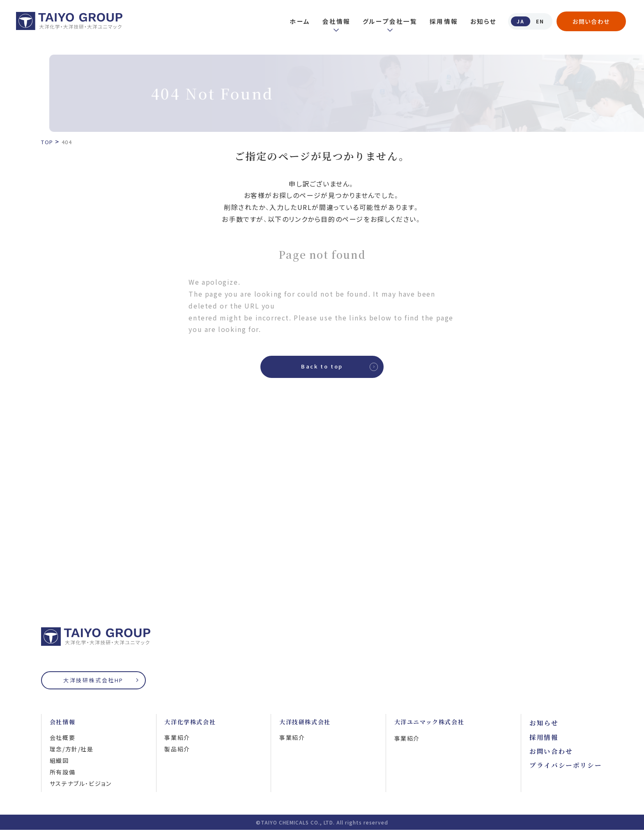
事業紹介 (177, 744)
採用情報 (440, 21)
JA (517, 21)
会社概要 (62, 744)
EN (539, 21)
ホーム (296, 21)
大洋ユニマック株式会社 (434, 728)
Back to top (322, 369)
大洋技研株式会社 (308, 728)
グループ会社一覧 (386, 21)
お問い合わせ (591, 21)
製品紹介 (177, 755)
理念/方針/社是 (72, 755)
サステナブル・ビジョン (81, 790)
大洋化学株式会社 (193, 728)
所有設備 (62, 778)
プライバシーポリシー (566, 769)
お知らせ (479, 21)
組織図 (59, 767)
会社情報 (332, 21)
